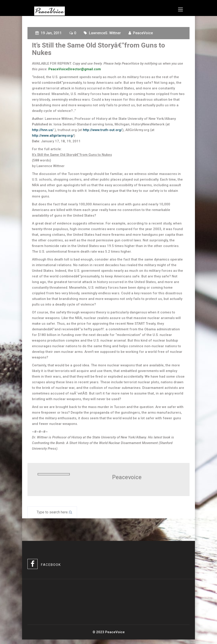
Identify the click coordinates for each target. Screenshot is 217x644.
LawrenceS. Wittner (105, 33)
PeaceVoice (143, 33)
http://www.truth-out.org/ (103, 130)
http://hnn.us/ (43, 130)
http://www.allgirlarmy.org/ (53, 136)
